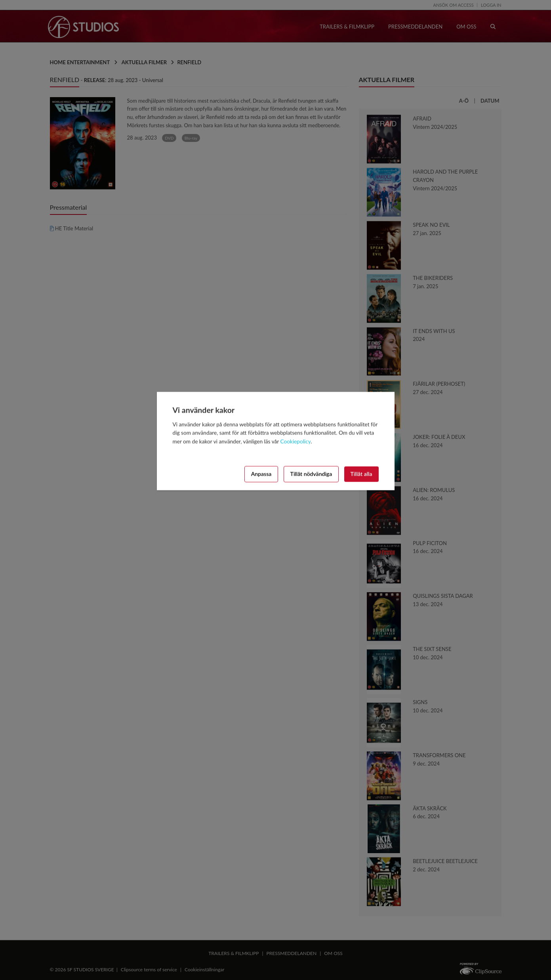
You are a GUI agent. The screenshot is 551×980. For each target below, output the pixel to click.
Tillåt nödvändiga (311, 474)
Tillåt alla (361, 474)
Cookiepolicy (296, 442)
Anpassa (261, 474)
